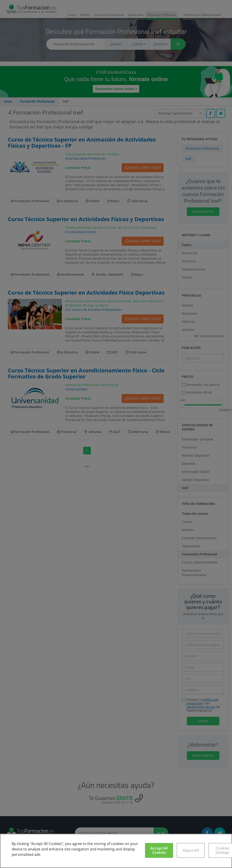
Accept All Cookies (159, 850)
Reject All (191, 850)
